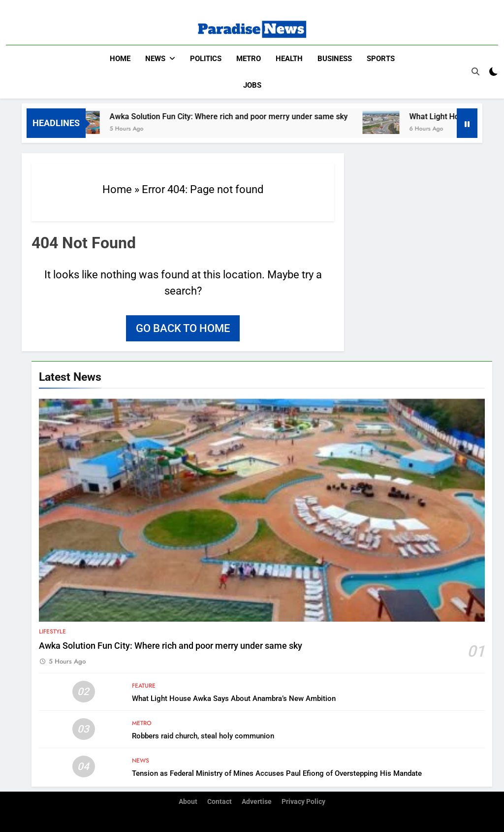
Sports (381, 59)
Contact (220, 802)
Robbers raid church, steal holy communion (203, 736)
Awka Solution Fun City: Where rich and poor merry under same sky (238, 116)
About (188, 802)
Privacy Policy (303, 802)
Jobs (252, 85)
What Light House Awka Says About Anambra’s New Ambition (234, 699)
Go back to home (183, 328)
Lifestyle (52, 632)
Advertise (257, 802)
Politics (206, 59)
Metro (249, 59)
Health (289, 59)
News (155, 59)
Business (335, 59)
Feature (144, 686)
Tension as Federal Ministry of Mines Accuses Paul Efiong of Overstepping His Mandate (277, 773)
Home (120, 59)
